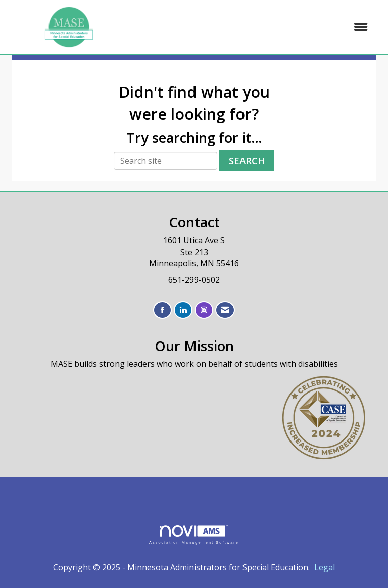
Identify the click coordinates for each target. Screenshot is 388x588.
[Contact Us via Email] (225, 310)
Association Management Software (194, 535)
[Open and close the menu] (254, 27)
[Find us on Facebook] (162, 310)
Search (247, 160)
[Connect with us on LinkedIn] (183, 310)
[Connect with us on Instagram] (204, 310)
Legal (325, 567)
